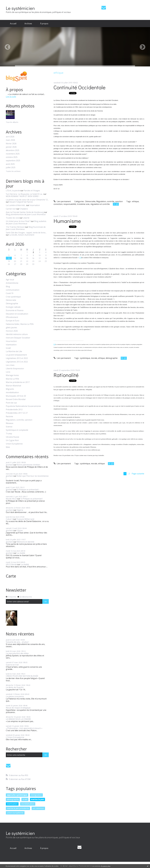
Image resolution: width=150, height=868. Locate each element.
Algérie (20, 510)
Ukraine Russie (12, 437)
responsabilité (70, 204)
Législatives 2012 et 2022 (17, 358)
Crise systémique (13, 297)
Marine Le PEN (12, 379)
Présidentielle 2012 (14, 410)
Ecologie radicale (13, 307)
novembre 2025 (13, 154)
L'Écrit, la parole (13, 191)
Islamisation (11, 345)
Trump (9, 434)
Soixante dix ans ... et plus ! (17, 642)
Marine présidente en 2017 (18, 382)
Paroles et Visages (32, 191)
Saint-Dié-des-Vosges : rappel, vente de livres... (26, 233)
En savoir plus (106, 866)
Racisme (9, 416)
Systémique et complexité (17, 430)
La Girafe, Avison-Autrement (22, 235)
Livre (8, 372)
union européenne (15, 813)
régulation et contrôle (100, 204)
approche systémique (17, 795)
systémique (85, 358)
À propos (44, 23)
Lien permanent (62, 201)
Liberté (26, 218)
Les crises (10, 365)
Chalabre (24, 209)
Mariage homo (12, 375)
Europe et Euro (13, 321)
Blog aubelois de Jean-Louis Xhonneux (26, 222)
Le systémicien (20, 8)
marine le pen (37, 799)
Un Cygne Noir (12, 440)
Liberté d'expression (15, 369)
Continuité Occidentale (80, 87)
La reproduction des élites (17, 653)
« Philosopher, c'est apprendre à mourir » (24, 728)
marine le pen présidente (18, 808)
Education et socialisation (17, 314)
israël (25, 799)
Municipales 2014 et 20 (16, 396)
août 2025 (10, 164)
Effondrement (12, 317)
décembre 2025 (13, 150)
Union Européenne (14, 444)
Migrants (10, 389)
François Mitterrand (25, 519)
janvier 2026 (11, 147)
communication (13, 290)
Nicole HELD (11, 499)
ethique (135, 201)
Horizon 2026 (12, 331)
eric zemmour (38, 808)
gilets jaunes (11, 328)
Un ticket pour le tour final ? (18, 221)
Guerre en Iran (12, 665)
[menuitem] (13, 24)
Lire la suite (11, 97)
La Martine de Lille (14, 351)
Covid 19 (10, 293)
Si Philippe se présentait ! (28, 490)
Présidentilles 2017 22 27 (17, 413)
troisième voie (83, 204)
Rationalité (66, 375)
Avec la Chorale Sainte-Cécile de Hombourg (25, 212)
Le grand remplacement (16, 355)
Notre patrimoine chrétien (28, 465)
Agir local (10, 280)
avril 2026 (10, 137)
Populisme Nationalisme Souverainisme (23, 406)
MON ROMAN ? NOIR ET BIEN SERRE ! (22, 196)
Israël (8, 348)
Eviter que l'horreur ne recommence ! (27, 477)
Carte (11, 576)
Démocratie (11, 300)
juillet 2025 (11, 167)
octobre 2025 (12, 157)
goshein (9, 465)
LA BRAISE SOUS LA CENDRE (18, 719)
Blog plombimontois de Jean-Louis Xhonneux (26, 214)
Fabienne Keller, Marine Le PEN (20, 324)
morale (94, 358)
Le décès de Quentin (15, 687)
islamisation (12, 804)
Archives (28, 23)
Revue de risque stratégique (18, 708)
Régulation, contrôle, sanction (19, 420)
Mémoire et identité (26, 542)
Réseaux (10, 423)
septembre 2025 (13, 161)
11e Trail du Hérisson (15, 227)
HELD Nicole (11, 564)
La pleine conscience (15, 696)
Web (8, 447)
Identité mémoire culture (17, 334)
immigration (36, 795)
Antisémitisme (12, 283)
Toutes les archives (13, 171)
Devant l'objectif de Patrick (21, 202)
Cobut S (9, 519)
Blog (8, 287)
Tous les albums (12, 122)
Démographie (12, 304)
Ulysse (20, 530)
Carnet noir (11, 209)
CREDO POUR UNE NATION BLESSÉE (22, 676)
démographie (13, 799)
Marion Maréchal (13, 386)
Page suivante (138, 474)
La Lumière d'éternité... (16, 205)
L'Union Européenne (15, 737)
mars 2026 (10, 140)
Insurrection (11, 341)
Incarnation (35, 205)
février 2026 (11, 144)
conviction (58, 204)
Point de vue (11, 403)
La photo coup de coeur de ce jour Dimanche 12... (27, 200)
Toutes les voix (12, 218)
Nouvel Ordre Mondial (16, 399)
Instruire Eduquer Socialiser (18, 338)
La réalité (21, 553)
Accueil (13, 23)
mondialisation (12, 392)
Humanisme (67, 221)
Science (9, 427)
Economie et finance (15, 310)
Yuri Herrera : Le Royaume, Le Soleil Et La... (24, 194)
